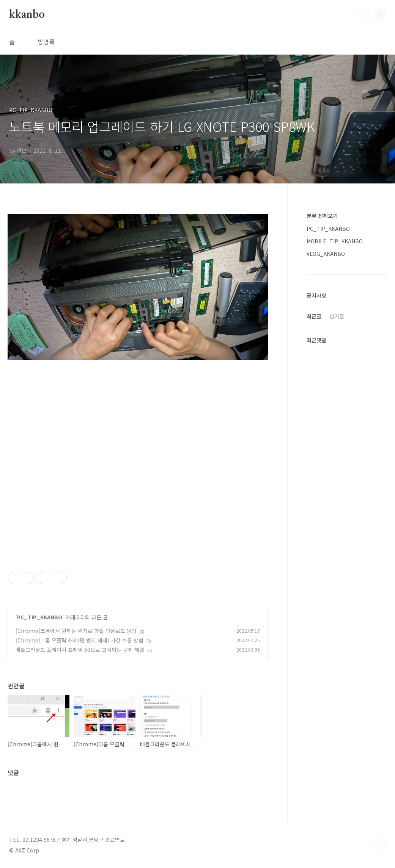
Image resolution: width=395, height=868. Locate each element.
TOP (380, 843)
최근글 (314, 316)
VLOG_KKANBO (326, 254)
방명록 (46, 42)
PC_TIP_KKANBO (40, 617)
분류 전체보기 (322, 216)
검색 (362, 15)
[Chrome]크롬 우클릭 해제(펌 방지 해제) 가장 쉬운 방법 (79, 640)
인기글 (337, 316)
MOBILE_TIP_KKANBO (335, 241)
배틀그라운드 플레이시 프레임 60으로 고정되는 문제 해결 (80, 650)
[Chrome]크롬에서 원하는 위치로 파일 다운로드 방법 (76, 631)
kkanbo (27, 15)
